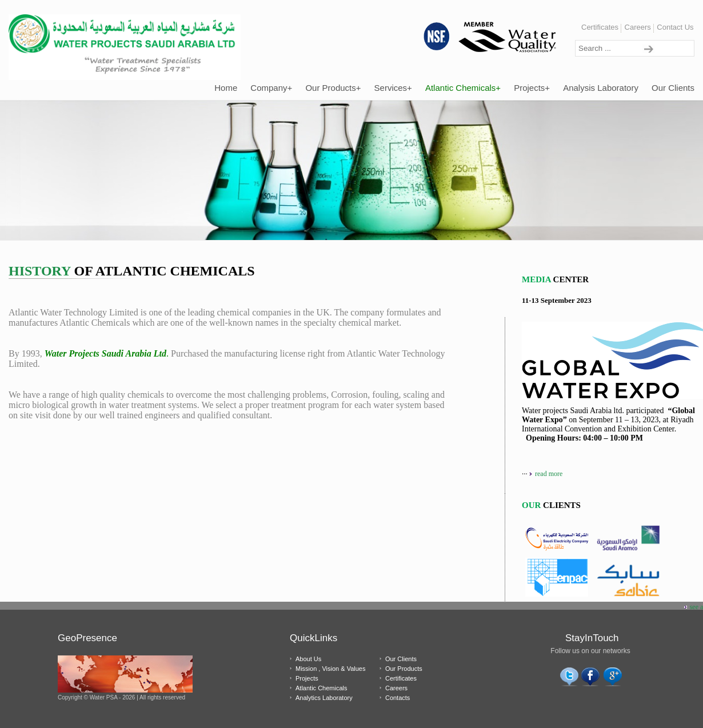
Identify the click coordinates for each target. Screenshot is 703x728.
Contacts (398, 698)
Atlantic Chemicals (463, 88)
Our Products (333, 88)
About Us (308, 659)
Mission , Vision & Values (330, 669)
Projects (532, 88)
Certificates (600, 27)
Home (226, 88)
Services (393, 88)
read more (549, 474)
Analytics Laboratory (324, 698)
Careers (638, 27)
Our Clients (673, 88)
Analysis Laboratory (601, 88)
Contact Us (675, 27)
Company (271, 88)
